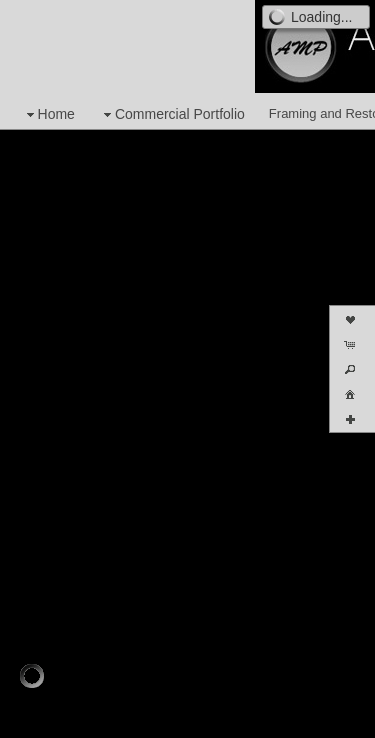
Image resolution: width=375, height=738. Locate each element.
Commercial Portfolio (172, 114)
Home (48, 114)
